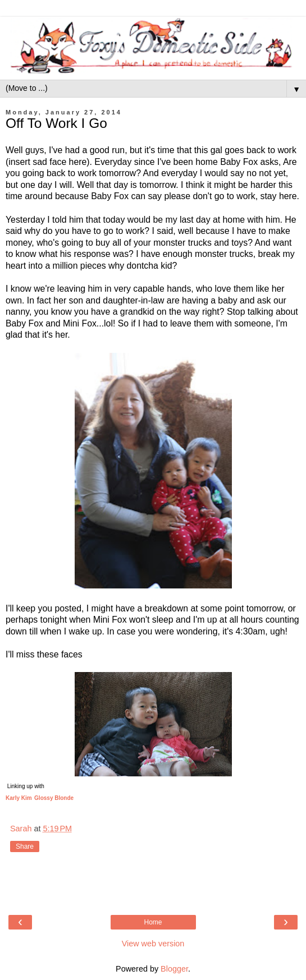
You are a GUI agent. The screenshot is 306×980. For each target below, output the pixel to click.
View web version (153, 944)
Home (153, 922)
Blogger (174, 969)
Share (25, 846)
